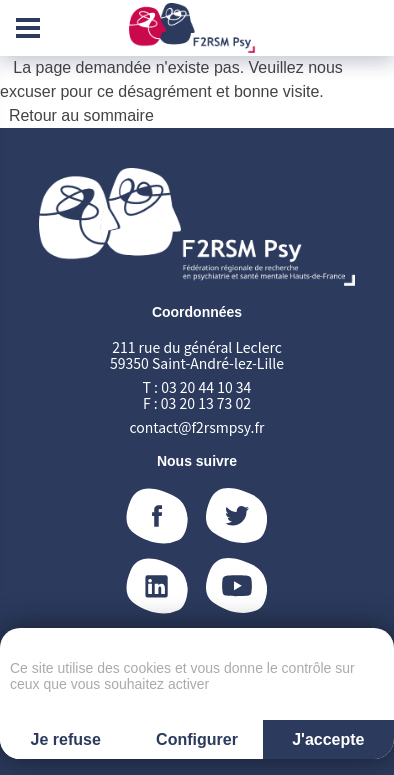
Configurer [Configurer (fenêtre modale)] (197, 739)
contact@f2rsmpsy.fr (197, 427)
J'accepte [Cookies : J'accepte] (328, 739)
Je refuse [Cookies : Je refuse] (66, 739)
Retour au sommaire (81, 115)
